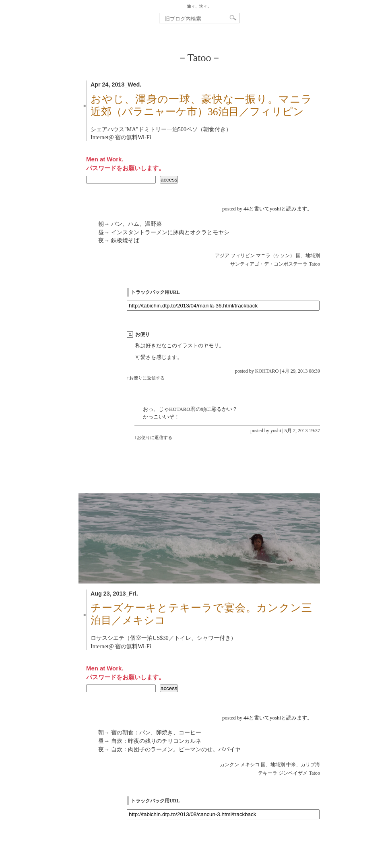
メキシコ (250, 765)
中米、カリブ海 (303, 765)
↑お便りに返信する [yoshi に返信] (153, 437)
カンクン (229, 765)
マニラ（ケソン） (275, 256)
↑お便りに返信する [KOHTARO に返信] (146, 378)
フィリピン (243, 256)
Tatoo (315, 264)
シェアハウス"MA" (115, 129)
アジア (222, 256)
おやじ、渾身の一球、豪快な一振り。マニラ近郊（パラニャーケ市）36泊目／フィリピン (201, 105)
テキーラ (268, 773)
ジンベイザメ (293, 773)
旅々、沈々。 (199, 6)
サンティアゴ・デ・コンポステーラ (269, 264)
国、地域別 (308, 256)
